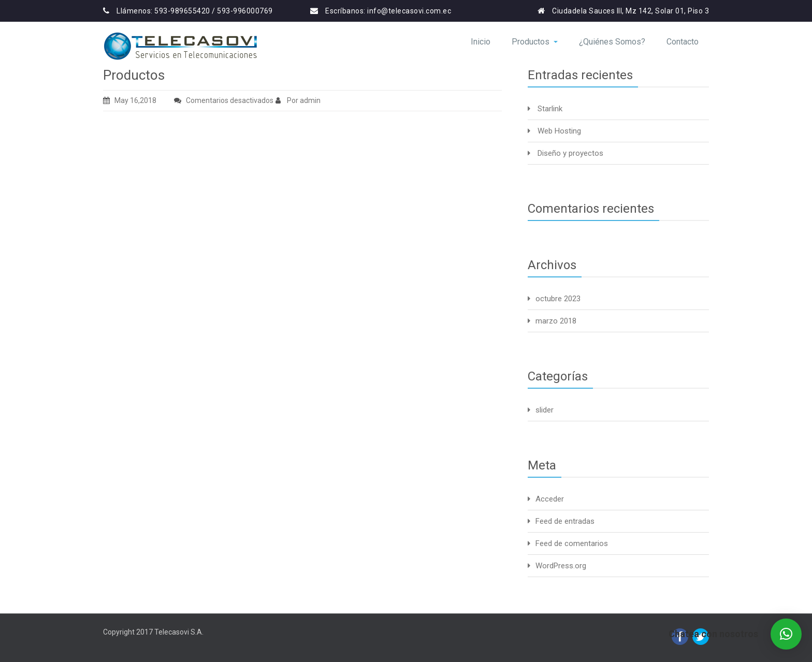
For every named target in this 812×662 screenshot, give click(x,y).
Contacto (683, 42)
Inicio (481, 42)
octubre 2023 (558, 299)
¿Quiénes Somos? (612, 42)
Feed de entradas (565, 521)
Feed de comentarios (572, 543)
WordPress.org (561, 566)
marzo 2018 (556, 321)
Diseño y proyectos (570, 153)
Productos (535, 42)
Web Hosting (559, 131)
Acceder (550, 499)
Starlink (550, 109)
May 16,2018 (130, 100)
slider (545, 410)
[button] (786, 634)
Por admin (298, 100)
